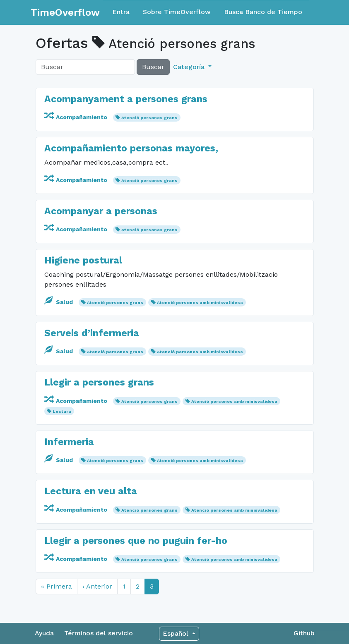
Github (304, 633)
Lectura (62, 411)
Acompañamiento (77, 117)
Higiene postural (83, 260)
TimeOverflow (65, 12)
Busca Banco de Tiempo (263, 12)
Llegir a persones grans (99, 382)
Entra (121, 12)
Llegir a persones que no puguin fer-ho (136, 541)
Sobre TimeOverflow (177, 12)
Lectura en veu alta (91, 491)
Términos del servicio (99, 633)
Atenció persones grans (149, 118)
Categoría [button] (190, 67)
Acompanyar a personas (101, 211)
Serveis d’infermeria (92, 333)
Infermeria (69, 442)
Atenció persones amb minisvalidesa (200, 303)
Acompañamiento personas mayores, (131, 148)
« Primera (57, 586)
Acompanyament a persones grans (126, 99)
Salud (59, 302)
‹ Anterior (97, 586)
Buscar (153, 67)
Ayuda (44, 633)
